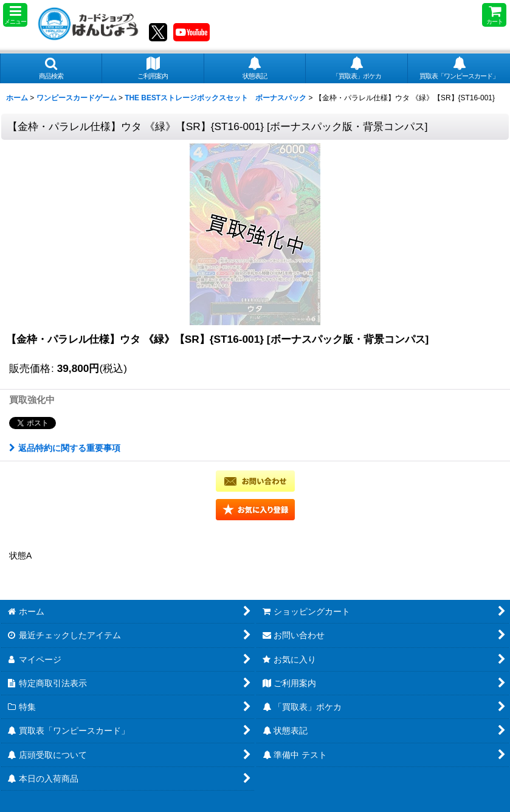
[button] (15, 15)
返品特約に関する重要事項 (65, 448)
